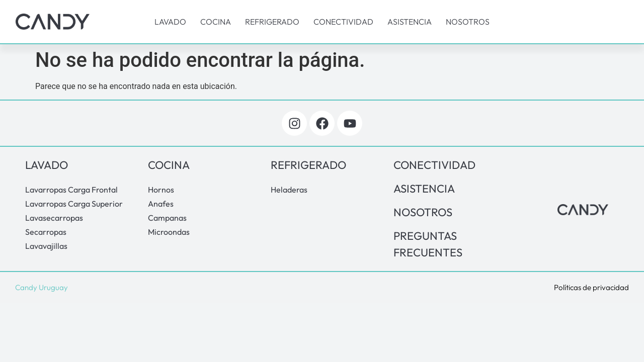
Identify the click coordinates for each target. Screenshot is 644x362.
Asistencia (410, 22)
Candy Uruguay (42, 287)
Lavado (170, 22)
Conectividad (343, 22)
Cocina (216, 22)
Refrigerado (272, 22)
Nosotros (468, 22)
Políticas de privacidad (591, 287)
